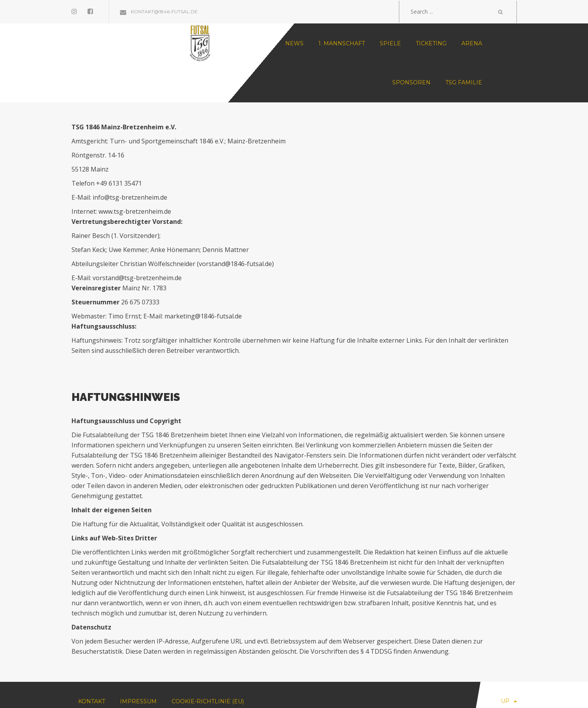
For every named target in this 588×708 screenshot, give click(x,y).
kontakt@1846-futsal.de (159, 12)
